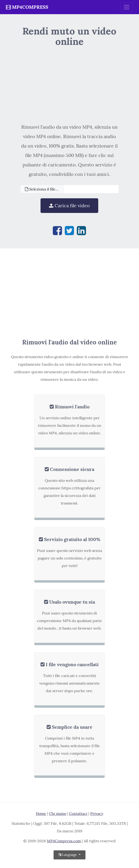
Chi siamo (58, 813)
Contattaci (78, 813)
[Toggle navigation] (127, 7)
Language (68, 855)
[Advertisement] (69, 85)
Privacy (97, 813)
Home (41, 813)
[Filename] (91, 189)
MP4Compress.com (64, 841)
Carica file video (69, 205)
